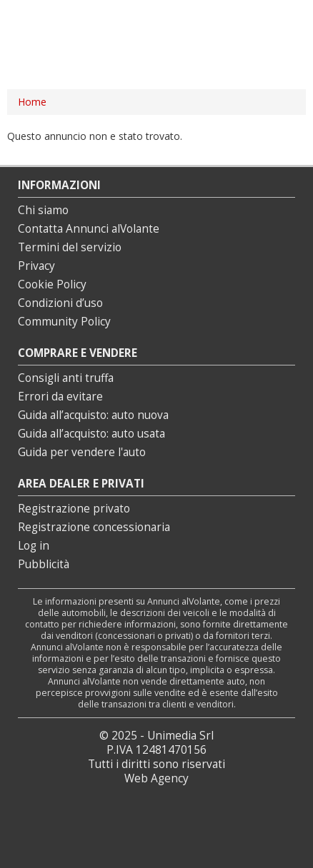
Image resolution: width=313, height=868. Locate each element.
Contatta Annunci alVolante (89, 229)
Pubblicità (44, 564)
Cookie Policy (52, 284)
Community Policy (64, 322)
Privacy (36, 266)
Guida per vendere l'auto (82, 452)
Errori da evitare (60, 397)
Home (32, 102)
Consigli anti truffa (66, 378)
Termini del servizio (70, 247)
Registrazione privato (74, 509)
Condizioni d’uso (60, 303)
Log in (34, 546)
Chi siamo (43, 210)
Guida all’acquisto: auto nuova (93, 415)
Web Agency (156, 778)
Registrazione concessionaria (94, 527)
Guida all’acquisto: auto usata (91, 434)
